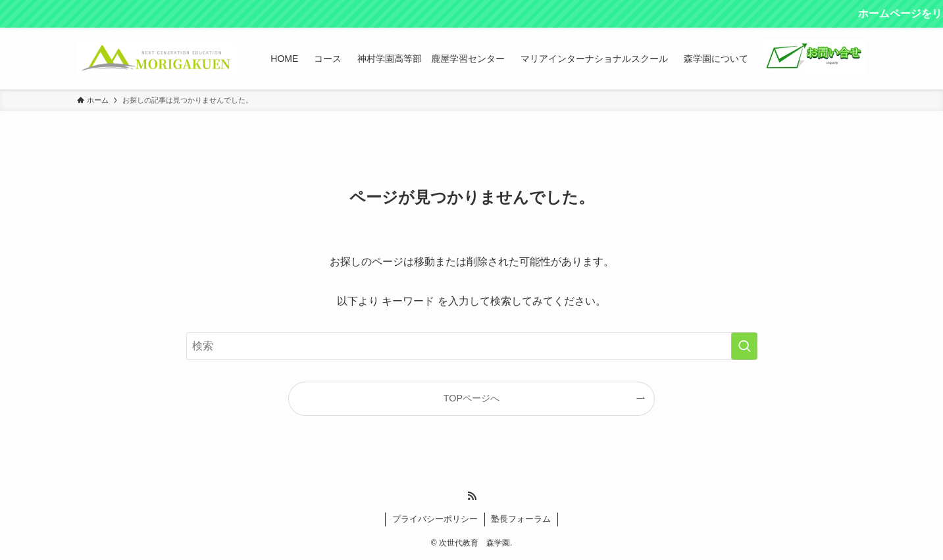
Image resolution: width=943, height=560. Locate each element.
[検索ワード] (472, 346)
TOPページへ (471, 398)
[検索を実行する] (744, 346)
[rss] (472, 496)
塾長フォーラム (521, 519)
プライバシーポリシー (435, 519)
